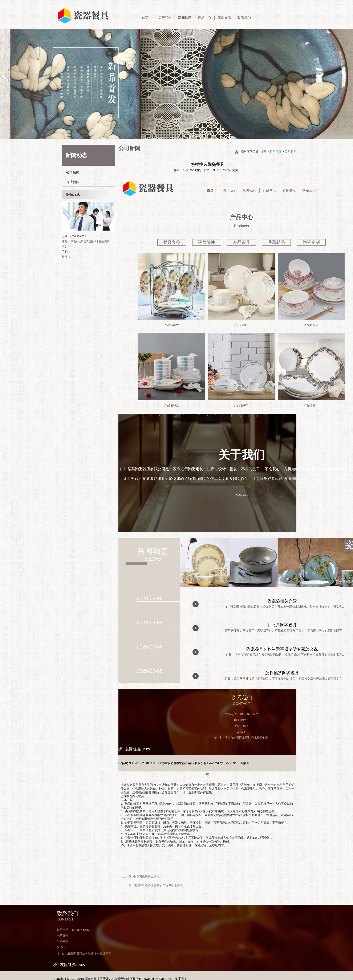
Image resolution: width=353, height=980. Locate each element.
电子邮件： (242, 720)
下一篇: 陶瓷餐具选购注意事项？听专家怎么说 (153, 885)
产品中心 (204, 18)
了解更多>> (241, 495)
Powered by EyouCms (221, 763)
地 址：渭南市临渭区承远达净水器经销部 (242, 738)
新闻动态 (185, 18)
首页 (145, 18)
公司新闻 (73, 172)
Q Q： (242, 732)
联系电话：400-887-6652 (241, 714)
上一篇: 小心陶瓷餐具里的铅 (141, 876)
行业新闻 (73, 182)
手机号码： (242, 726)
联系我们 (244, 18)
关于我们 (165, 18)
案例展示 (224, 18)
